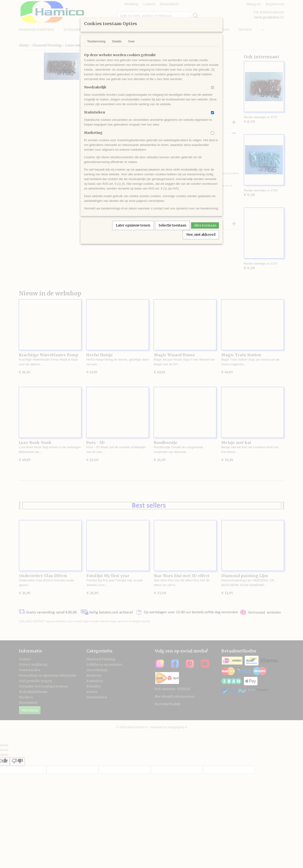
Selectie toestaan (172, 225)
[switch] (212, 88)
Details (117, 41)
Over (131, 41)
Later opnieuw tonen (133, 225)
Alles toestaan (205, 225)
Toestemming (96, 41)
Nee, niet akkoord (201, 235)
